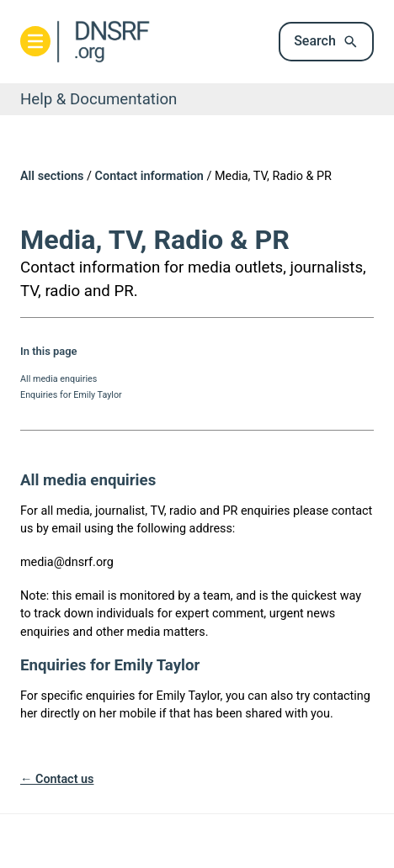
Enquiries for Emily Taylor (71, 395)
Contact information (149, 176)
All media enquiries (59, 379)
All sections (52, 176)
